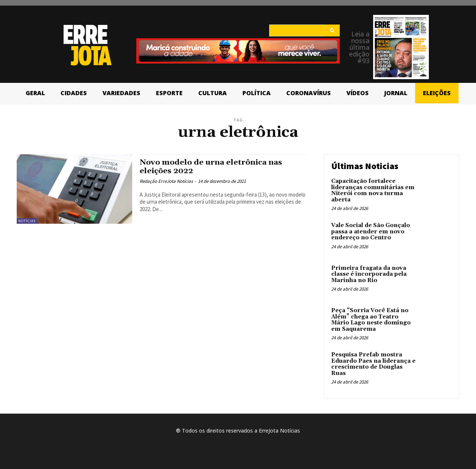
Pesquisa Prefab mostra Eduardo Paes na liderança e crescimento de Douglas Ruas (373, 364)
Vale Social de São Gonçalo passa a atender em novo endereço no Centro (371, 232)
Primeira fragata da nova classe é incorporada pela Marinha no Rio (369, 274)
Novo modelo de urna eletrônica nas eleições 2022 (212, 167)
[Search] (332, 30)
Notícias (27, 221)
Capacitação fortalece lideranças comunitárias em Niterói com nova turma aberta (373, 190)
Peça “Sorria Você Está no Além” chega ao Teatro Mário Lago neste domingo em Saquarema (371, 320)
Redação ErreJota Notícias (166, 181)
